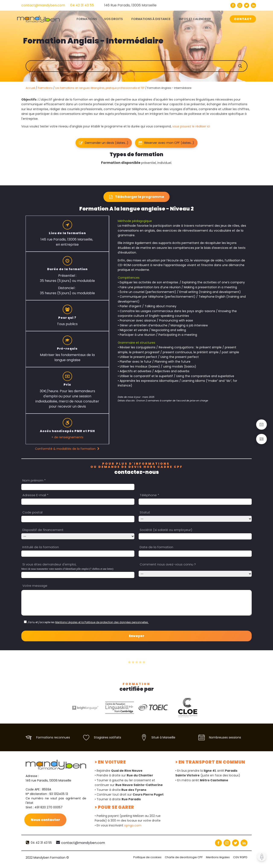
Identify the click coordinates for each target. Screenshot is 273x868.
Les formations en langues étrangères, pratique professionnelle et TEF (100, 88)
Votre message (35, 586)
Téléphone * (149, 495)
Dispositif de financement (43, 530)
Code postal (32, 512)
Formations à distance (151, 19)
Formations (45, 88)
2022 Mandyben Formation (47, 858)
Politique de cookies (147, 857)
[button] (104, 143)
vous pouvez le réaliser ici (191, 126)
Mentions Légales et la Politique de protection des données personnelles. (102, 622)
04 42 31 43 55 (82, 5)
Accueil (30, 88)
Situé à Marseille (163, 737)
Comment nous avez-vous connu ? (168, 564)
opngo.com (133, 825)
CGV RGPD (240, 857)
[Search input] (141, 66)
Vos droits (113, 19)
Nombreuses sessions (225, 737)
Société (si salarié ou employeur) (166, 530)
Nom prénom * (34, 480)
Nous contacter (45, 820)
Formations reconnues (53, 737)
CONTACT (243, 19)
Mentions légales (218, 857)
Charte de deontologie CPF (184, 857)
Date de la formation (156, 547)
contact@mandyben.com (43, 5)
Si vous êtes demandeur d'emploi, (49, 564)
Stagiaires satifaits (107, 737)
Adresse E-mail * (35, 495)
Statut (145, 512)
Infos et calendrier (195, 19)
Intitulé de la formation (41, 547)
